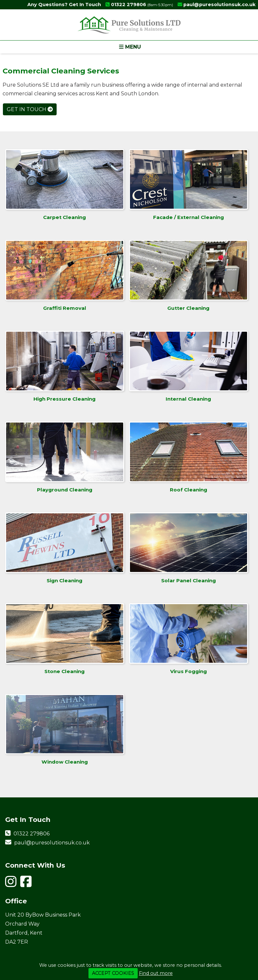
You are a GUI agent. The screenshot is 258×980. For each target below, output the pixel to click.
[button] (129, 47)
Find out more (156, 973)
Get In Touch (30, 109)
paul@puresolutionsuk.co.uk (219, 5)
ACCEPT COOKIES (113, 973)
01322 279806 (129, 5)
